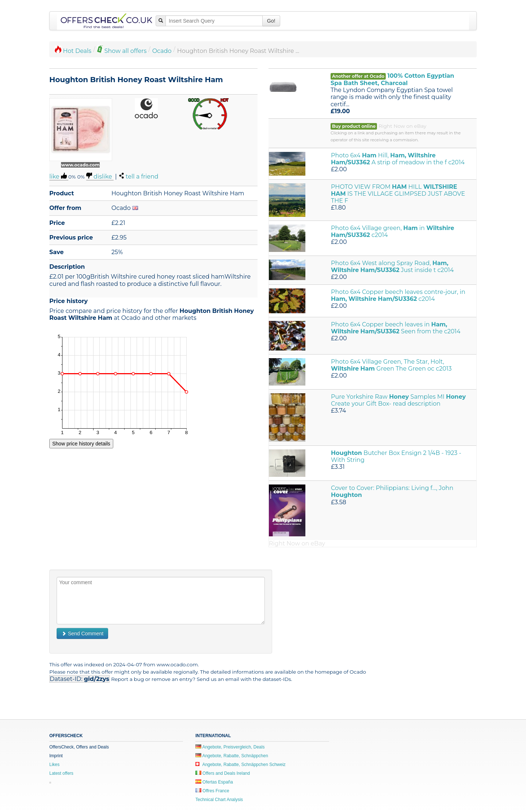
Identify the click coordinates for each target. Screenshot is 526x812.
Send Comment (82, 633)
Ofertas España (214, 782)
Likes (54, 765)
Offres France (212, 791)
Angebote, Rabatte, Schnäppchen (232, 756)
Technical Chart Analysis (219, 800)
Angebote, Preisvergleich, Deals (230, 747)
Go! (271, 21)
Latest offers (61, 773)
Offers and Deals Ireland (223, 773)
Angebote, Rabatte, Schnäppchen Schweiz (241, 765)
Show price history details (81, 444)
